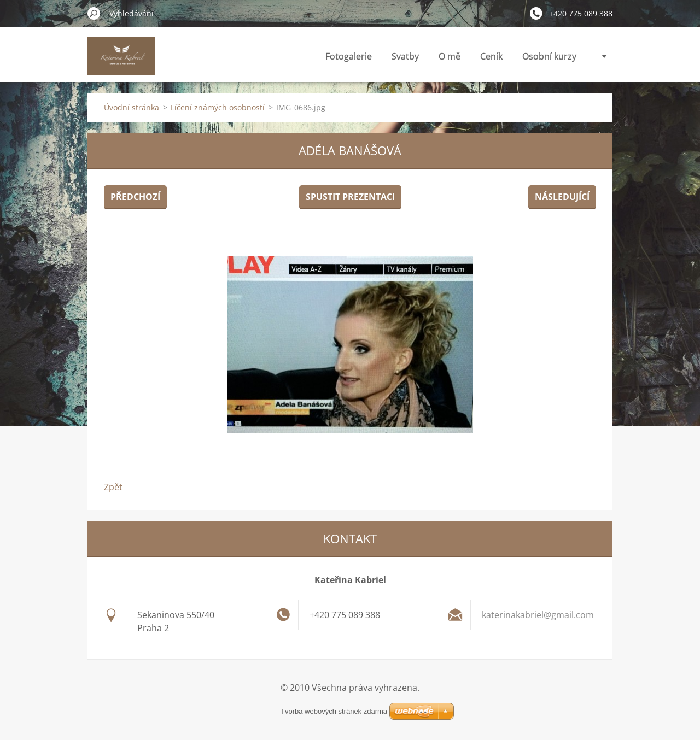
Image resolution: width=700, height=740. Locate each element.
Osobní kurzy (549, 56)
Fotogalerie (349, 56)
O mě (450, 56)
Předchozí (135, 197)
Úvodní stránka (132, 107)
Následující (562, 197)
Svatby (405, 56)
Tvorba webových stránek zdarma (334, 711)
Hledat (94, 13)
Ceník (491, 56)
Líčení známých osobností (218, 107)
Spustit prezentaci (350, 197)
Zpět (113, 487)
